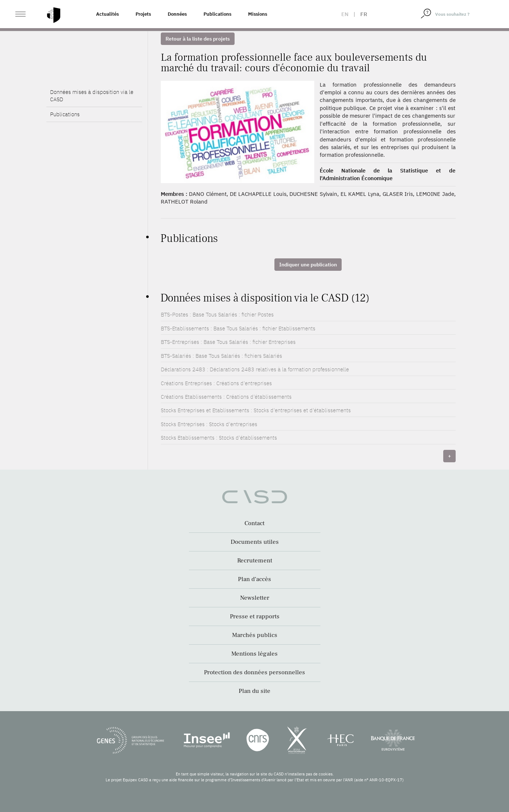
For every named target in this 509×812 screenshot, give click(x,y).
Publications (217, 14)
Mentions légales (254, 654)
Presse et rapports (255, 616)
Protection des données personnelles (254, 672)
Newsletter (255, 598)
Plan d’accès (254, 579)
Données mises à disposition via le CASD (92, 96)
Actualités (107, 14)
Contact (254, 523)
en (345, 14)
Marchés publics (255, 635)
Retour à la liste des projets (198, 39)
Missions (258, 14)
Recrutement (255, 561)
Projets (143, 14)
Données (177, 14)
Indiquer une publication (308, 265)
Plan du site (254, 691)
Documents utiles (255, 542)
